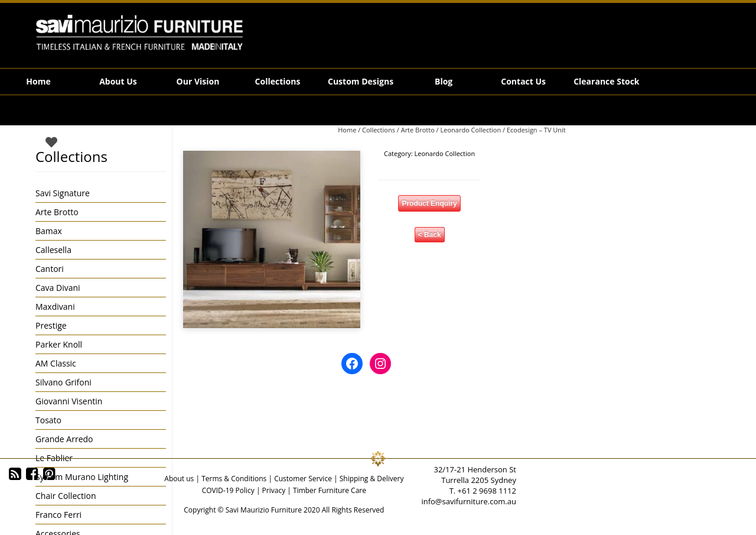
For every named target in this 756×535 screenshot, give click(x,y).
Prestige (51, 325)
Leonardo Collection (471, 130)
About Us (118, 81)
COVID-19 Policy (228, 490)
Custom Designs (361, 81)
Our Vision (198, 81)
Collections (278, 81)
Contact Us (523, 81)
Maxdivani (55, 307)
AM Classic (56, 363)
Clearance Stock (606, 81)
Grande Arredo (64, 439)
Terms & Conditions (234, 479)
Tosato (48, 420)
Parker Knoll (59, 344)
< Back (430, 235)
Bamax (49, 231)
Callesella (53, 250)
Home (38, 81)
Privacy (274, 490)
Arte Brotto (418, 130)
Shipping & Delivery (372, 479)
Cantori (50, 269)
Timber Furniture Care (330, 490)
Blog (444, 81)
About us (179, 479)
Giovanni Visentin (69, 401)
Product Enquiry (429, 203)
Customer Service (303, 479)
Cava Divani (58, 288)
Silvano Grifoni (63, 382)
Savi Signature (63, 193)
